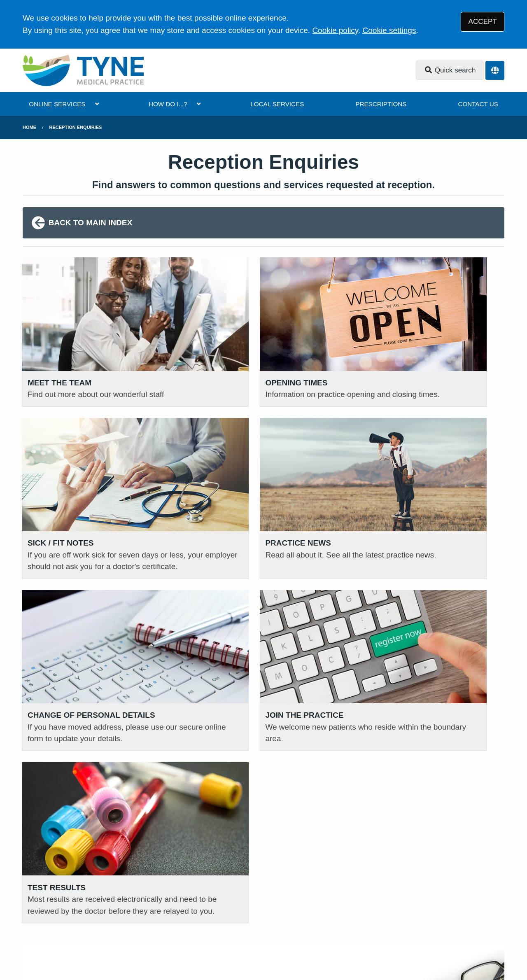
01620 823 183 (63, 792)
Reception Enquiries (76, 127)
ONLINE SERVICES (57, 104)
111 (81, 805)
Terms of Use (43, 920)
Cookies (270, 920)
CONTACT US (478, 104)
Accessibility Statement (214, 920)
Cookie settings (389, 30)
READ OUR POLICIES (395, 759)
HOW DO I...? (168, 104)
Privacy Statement (101, 920)
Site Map (305, 920)
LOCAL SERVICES (277, 104)
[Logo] (83, 70)
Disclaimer (153, 920)
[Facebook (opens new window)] (30, 946)
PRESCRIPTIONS (381, 104)
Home (29, 127)
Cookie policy (335, 30)
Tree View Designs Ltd (93, 946)
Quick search (450, 70)
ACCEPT (483, 22)
